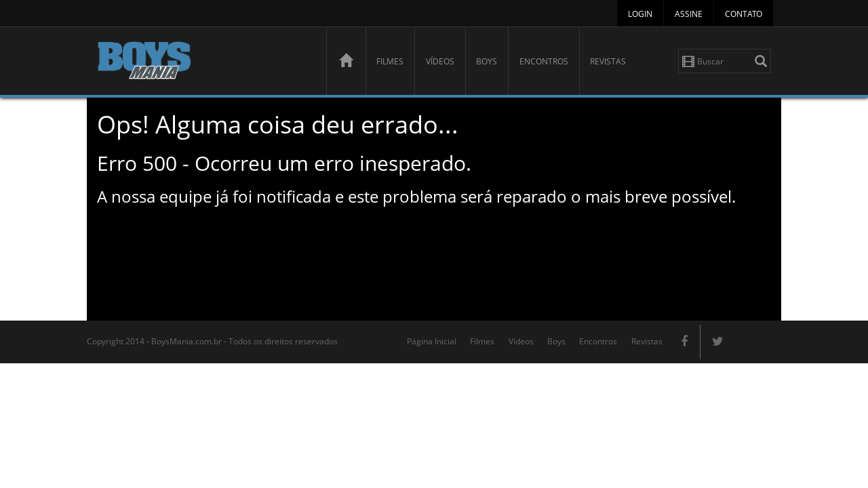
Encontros (544, 61)
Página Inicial (432, 341)
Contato (744, 14)
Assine (689, 14)
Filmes (390, 61)
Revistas (608, 61)
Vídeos (440, 61)
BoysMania (204, 63)
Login (640, 14)
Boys (487, 61)
